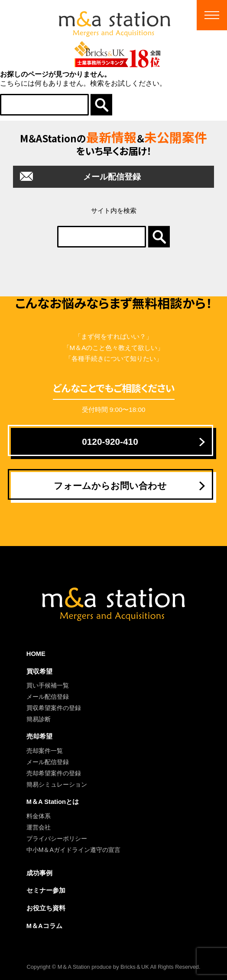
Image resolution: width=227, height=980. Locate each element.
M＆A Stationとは (53, 802)
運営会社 (39, 827)
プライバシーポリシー (57, 839)
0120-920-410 (110, 442)
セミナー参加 (46, 890)
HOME (36, 654)
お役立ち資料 (46, 908)
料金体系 (39, 816)
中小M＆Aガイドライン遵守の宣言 (73, 850)
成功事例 (39, 873)
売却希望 (39, 736)
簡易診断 (39, 719)
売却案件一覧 (45, 751)
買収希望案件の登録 (54, 708)
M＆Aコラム (44, 926)
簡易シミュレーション (57, 784)
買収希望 (39, 672)
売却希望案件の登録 (54, 773)
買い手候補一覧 (48, 685)
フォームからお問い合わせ (110, 486)
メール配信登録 (112, 177)
